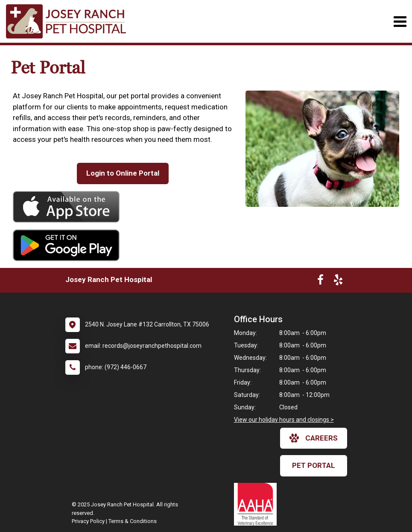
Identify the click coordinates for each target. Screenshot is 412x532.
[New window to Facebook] (320, 282)
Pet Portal (314, 465)
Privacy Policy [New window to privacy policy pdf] (88, 521)
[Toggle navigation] (400, 22)
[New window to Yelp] (338, 282)
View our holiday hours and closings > (284, 420)
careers (314, 438)
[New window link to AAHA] (257, 504)
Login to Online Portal (123, 173)
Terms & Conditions (133, 521)
